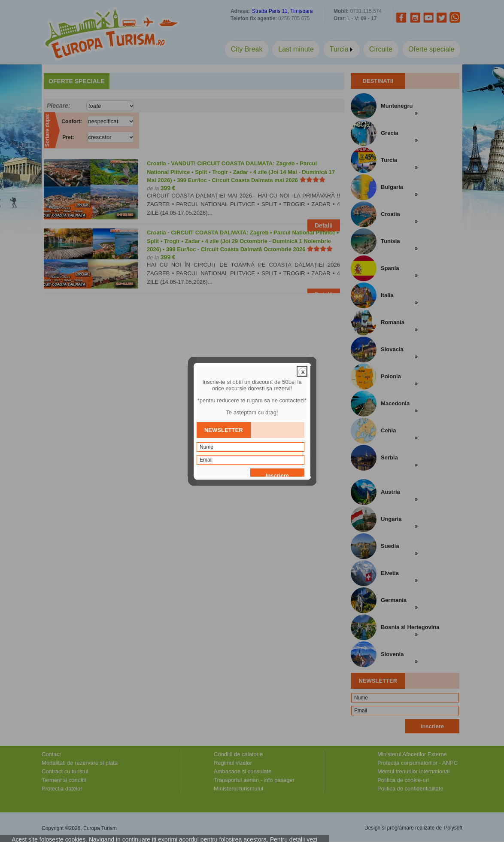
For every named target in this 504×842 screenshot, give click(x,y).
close (302, 351)
